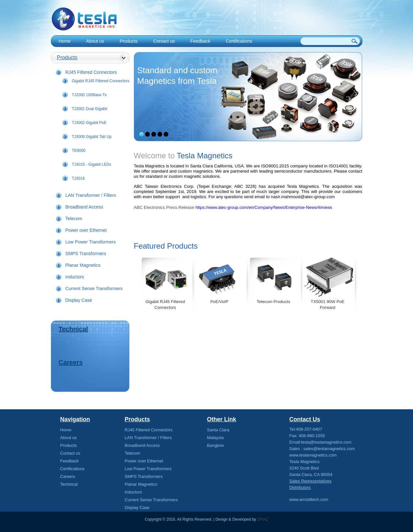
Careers (71, 362)
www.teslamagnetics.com (313, 455)
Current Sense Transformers (94, 289)
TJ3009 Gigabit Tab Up (92, 137)
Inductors (75, 277)
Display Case (79, 300)
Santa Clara (218, 430)
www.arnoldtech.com (309, 499)
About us (95, 41)
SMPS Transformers (86, 254)
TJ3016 (78, 178)
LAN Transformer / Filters (91, 195)
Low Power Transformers (91, 242)
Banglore (216, 445)
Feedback (200, 41)
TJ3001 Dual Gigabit (90, 109)
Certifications (239, 41)
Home (65, 41)
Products (129, 41)
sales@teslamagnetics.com (329, 449)
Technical (73, 329)
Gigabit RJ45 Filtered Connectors (101, 81)
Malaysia (215, 438)
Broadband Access (84, 207)
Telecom (74, 219)
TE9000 (79, 151)
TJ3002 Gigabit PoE (89, 123)
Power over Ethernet (86, 230)
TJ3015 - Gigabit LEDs (92, 164)
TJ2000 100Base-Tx (89, 95)
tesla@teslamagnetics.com (326, 442)
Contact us (164, 41)
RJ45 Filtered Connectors (91, 72)
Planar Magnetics (83, 265)
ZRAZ (263, 519)
